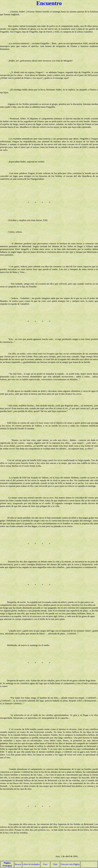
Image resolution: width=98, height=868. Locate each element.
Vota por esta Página (70, 864)
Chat (55, 864)
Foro (45, 864)
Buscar (18, 864)
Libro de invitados (31, 864)
